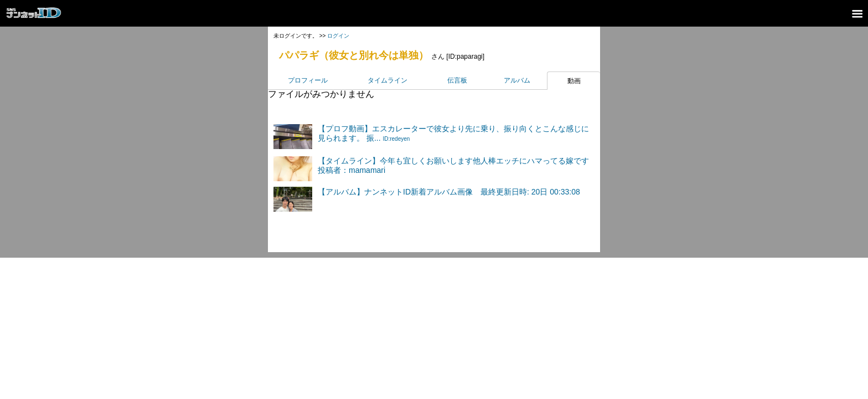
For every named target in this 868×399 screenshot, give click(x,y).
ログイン (338, 36)
